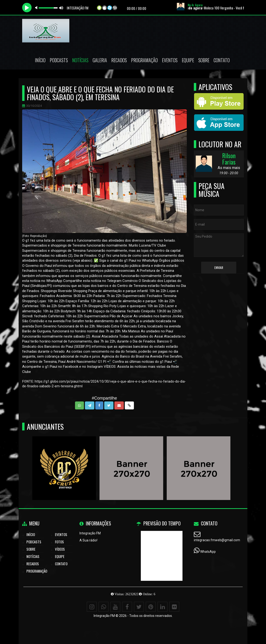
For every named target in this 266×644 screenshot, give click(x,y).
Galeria (100, 60)
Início (40, 60)
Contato (222, 60)
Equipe (188, 60)
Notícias (80, 60)
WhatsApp (208, 552)
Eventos (170, 60)
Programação (144, 60)
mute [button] (37, 8)
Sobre (204, 60)
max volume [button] (61, 8)
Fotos (59, 542)
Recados (119, 60)
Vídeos (60, 549)
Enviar (219, 267)
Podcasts (59, 60)
